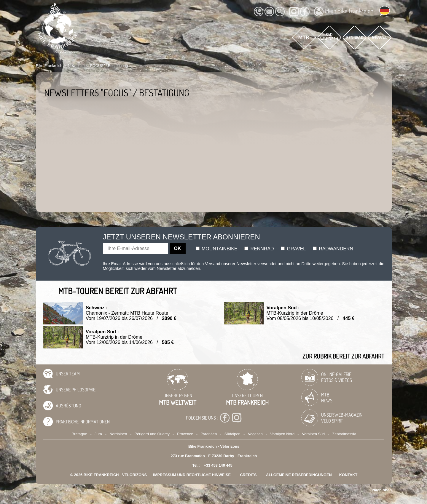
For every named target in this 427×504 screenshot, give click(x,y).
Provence (185, 434)
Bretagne (79, 434)
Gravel (293, 249)
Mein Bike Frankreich (344, 12)
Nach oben (382, 490)
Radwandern (333, 249)
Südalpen (232, 434)
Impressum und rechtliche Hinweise (192, 475)
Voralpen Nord (282, 434)
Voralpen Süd (313, 434)
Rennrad (259, 249)
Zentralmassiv (344, 434)
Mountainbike (217, 249)
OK (178, 248)
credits (248, 475)
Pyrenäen (209, 434)
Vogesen (255, 434)
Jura (98, 434)
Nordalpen (118, 434)
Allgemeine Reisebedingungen (299, 475)
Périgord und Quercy (152, 434)
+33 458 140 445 (218, 465)
